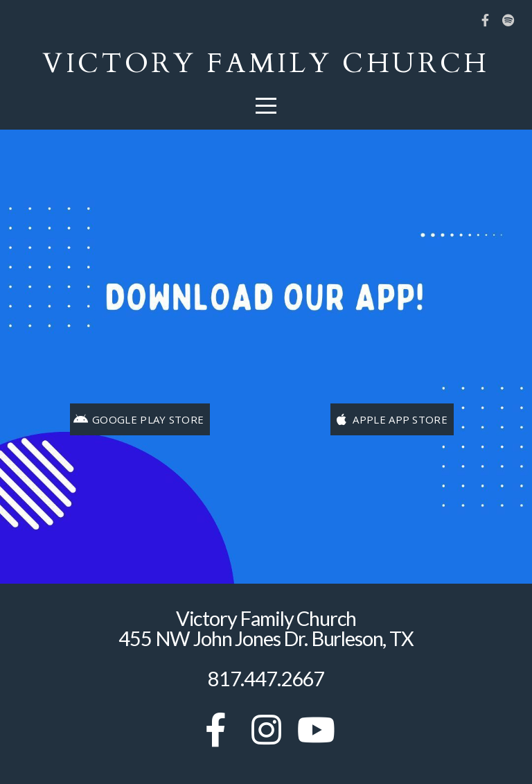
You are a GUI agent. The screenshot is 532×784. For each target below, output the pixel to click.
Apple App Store (390, 419)
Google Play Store (139, 419)
